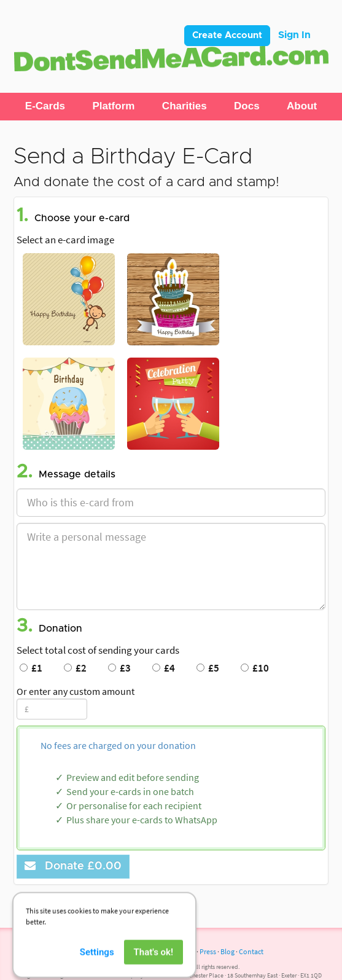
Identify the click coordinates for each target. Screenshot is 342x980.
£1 (31, 668)
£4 (164, 668)
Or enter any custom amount (76, 691)
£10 (255, 668)
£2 (75, 668)
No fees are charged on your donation (118, 745)
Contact (251, 951)
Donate (73, 866)
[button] (45, 106)
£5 (208, 668)
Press (208, 951)
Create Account (227, 35)
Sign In (294, 35)
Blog (227, 951)
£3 (119, 668)
